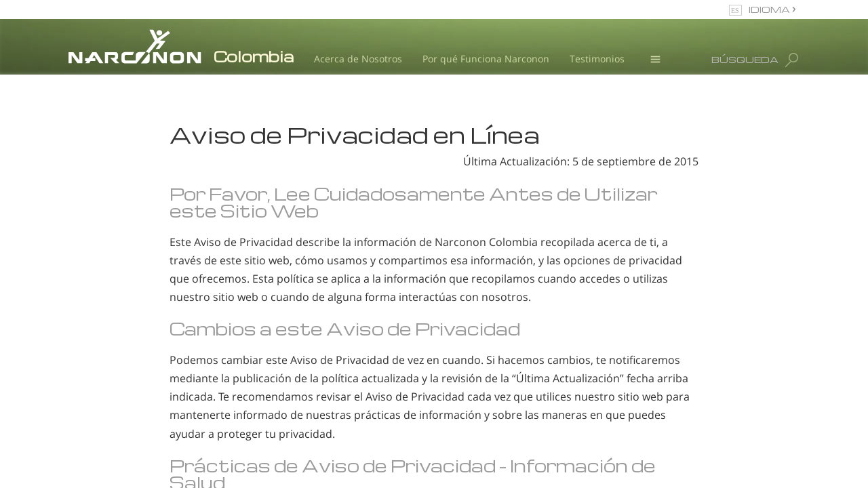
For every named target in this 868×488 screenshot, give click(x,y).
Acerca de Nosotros (358, 59)
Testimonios (597, 59)
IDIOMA (770, 9)
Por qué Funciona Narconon (486, 59)
